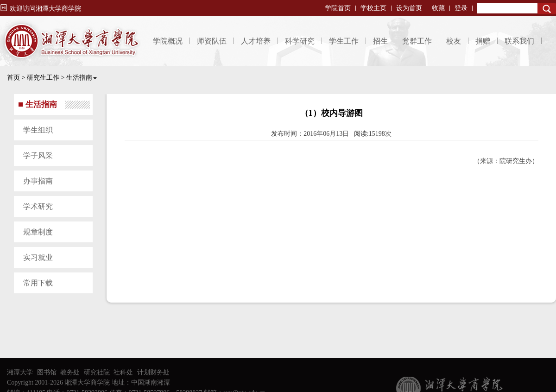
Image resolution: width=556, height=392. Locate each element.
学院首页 (338, 8)
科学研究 (300, 41)
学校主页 (373, 8)
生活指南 (82, 78)
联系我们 (519, 41)
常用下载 (38, 283)
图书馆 (47, 372)
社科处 (123, 372)
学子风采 (38, 155)
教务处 (70, 372)
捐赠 (483, 41)
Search (547, 9)
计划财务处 (153, 372)
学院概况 (168, 41)
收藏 (438, 8)
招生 (380, 41)
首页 (13, 78)
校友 (454, 41)
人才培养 (256, 41)
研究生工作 (43, 78)
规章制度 (38, 232)
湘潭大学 (20, 372)
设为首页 (409, 8)
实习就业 (38, 257)
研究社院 (97, 372)
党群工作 (417, 41)
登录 (461, 8)
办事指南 (38, 181)
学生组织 (38, 130)
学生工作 (344, 41)
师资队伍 (212, 41)
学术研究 (38, 206)
